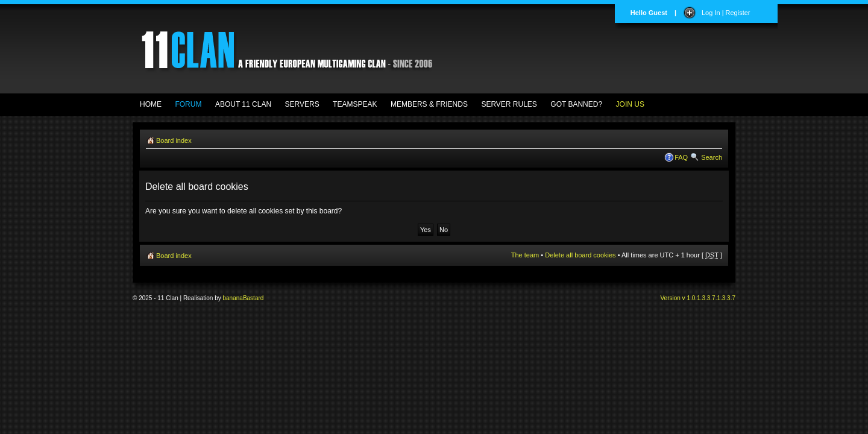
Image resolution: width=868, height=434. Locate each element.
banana (233, 298)
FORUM (188, 104)
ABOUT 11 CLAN (243, 104)
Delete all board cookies (580, 255)
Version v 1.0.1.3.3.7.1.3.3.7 (698, 298)
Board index (174, 140)
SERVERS (302, 104)
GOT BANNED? (576, 104)
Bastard (253, 298)
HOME (151, 104)
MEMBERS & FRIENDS (429, 104)
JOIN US (630, 104)
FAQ (681, 157)
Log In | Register (726, 13)
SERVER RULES (509, 104)
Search (712, 157)
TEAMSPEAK (355, 104)
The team (525, 255)
